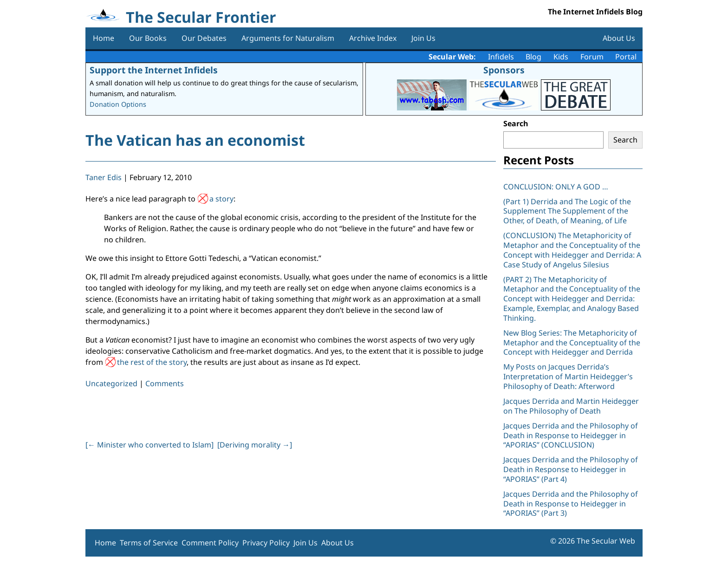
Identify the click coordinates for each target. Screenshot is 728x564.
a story (221, 199)
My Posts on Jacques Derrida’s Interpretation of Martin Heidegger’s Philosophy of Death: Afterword (568, 376)
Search (516, 123)
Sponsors (504, 70)
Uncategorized (111, 383)
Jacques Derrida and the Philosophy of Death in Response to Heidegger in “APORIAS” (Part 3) (571, 504)
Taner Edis (104, 177)
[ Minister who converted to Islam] (149, 445)
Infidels (501, 57)
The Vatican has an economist (195, 140)
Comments (165, 383)
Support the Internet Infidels (154, 70)
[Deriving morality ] (255, 445)
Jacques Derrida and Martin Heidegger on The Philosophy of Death (571, 406)
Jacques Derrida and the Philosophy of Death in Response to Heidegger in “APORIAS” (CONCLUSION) (571, 435)
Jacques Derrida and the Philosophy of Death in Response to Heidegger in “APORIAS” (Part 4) (571, 469)
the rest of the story (152, 362)
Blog (533, 57)
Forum (592, 57)
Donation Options (118, 104)
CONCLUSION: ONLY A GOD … (556, 187)
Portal (626, 57)
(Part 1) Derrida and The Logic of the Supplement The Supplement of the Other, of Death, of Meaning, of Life (567, 211)
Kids (561, 57)
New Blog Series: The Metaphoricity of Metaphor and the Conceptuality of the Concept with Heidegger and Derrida (572, 343)
